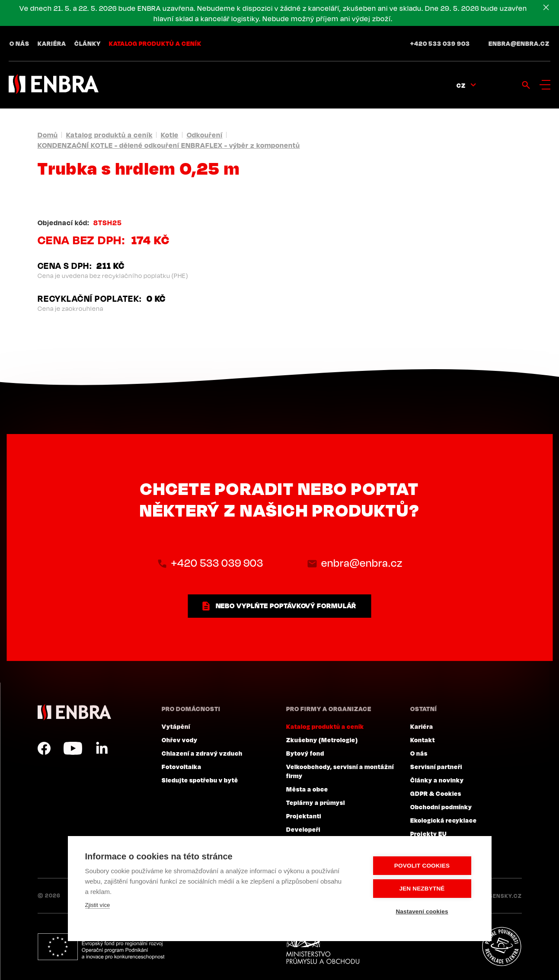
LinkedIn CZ (102, 748)
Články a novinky (437, 780)
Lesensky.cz (502, 896)
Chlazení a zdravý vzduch (202, 753)
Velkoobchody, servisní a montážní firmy (340, 771)
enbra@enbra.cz (519, 43)
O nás (19, 43)
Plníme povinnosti (502, 947)
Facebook (44, 748)
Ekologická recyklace (444, 820)
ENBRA (74, 712)
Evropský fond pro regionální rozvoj (101, 947)
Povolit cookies (422, 866)
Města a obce (307, 789)
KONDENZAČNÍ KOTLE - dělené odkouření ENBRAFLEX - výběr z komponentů (169, 145)
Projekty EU (429, 833)
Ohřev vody (180, 740)
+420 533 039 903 (440, 43)
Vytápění (176, 726)
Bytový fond (305, 753)
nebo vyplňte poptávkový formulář (286, 606)
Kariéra (52, 43)
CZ (461, 85)
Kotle (170, 135)
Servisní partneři (436, 766)
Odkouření (205, 135)
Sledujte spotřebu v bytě (200, 780)
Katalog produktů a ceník (155, 43)
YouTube (73, 748)
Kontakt (423, 740)
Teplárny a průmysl (316, 802)
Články (88, 43)
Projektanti (304, 816)
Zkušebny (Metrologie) (322, 740)
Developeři (303, 829)
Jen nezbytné (422, 889)
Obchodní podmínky (441, 807)
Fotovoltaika (182, 766)
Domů (48, 135)
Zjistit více (98, 905)
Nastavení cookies (422, 911)
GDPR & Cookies (436, 793)
